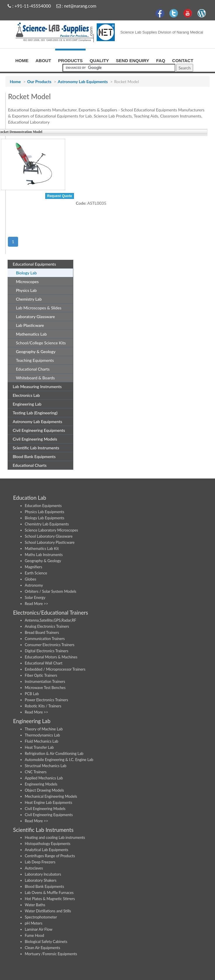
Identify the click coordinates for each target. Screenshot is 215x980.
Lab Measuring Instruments (35, 386)
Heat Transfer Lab (39, 747)
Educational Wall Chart (44, 663)
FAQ (161, 60)
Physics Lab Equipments (45, 512)
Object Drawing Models (44, 790)
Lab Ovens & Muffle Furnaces (49, 893)
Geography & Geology (33, 351)
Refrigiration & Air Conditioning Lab (54, 753)
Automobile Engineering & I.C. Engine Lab (59, 760)
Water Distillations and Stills (48, 911)
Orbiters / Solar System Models (51, 591)
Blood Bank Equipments (32, 456)
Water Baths (35, 905)
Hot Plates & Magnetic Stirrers (50, 899)
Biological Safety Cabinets (46, 942)
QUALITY (99, 60)
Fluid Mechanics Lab (42, 741)
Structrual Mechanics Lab (46, 766)
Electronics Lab (24, 395)
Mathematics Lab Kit (42, 548)
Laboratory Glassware (33, 316)
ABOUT (43, 60)
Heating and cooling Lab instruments (55, 837)
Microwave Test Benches (45, 688)
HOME (22, 60)
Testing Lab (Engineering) (33, 412)
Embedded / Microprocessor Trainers (55, 669)
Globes (31, 579)
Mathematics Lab (29, 334)
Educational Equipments (32, 264)
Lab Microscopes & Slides (39, 308)
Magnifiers (34, 567)
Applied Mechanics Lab (44, 778)
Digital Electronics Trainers (47, 651)
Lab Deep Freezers (40, 862)
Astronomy (34, 585)
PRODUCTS (70, 60)
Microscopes (25, 281)
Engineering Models (41, 784)
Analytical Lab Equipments (47, 850)
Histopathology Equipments (48, 844)
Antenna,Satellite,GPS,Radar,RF (51, 620)
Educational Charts (33, 369)
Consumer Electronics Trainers (50, 645)
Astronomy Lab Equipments (83, 81)
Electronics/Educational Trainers (51, 613)
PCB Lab (32, 694)
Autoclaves (34, 868)
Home (15, 81)
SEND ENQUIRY (133, 60)
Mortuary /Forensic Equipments (51, 954)
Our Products (39, 81)
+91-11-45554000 (33, 6)
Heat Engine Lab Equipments (48, 802)
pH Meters (34, 923)
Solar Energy (35, 597)
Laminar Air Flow (39, 929)
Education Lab (30, 498)
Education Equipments (43, 506)
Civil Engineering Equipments (37, 430)
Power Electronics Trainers (46, 700)
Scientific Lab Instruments (34, 447)
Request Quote (59, 196)
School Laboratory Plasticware (50, 542)
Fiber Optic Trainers (41, 675)
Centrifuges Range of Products (50, 856)
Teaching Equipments (35, 360)
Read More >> (37, 604)
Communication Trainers (45, 639)
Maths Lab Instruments (44, 555)
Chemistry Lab (26, 299)
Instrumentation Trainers (45, 681)
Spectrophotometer (41, 917)
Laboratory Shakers (41, 880)
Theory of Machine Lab (44, 729)
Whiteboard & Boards (35, 378)
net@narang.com (80, 6)
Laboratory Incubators (43, 874)
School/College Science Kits (41, 343)
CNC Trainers (36, 772)
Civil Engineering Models (33, 439)
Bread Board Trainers (42, 632)
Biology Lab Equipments (45, 518)
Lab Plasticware (28, 325)
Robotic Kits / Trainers (43, 706)
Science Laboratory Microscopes (51, 530)
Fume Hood (34, 935)
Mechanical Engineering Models (51, 796)
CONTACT (183, 60)
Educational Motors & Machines (51, 657)
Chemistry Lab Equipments (47, 524)
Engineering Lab (25, 404)
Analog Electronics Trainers (47, 626)
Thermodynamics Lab (42, 735)
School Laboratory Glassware (49, 536)
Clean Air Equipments (43, 948)
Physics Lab (24, 290)
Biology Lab (24, 272)
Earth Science (36, 573)
